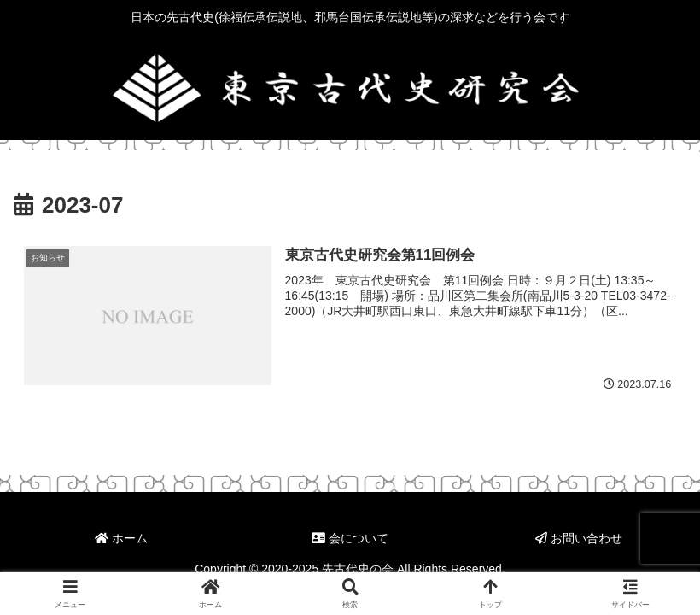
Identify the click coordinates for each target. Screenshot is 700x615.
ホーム (121, 538)
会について (350, 538)
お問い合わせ (579, 538)
